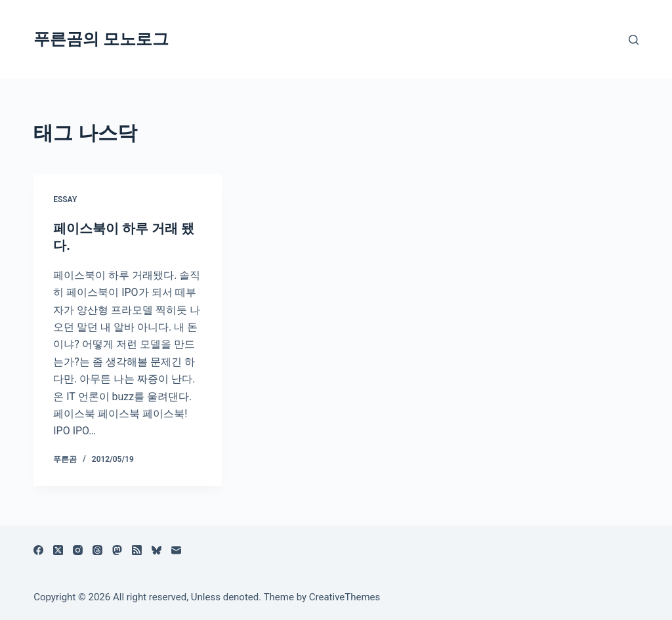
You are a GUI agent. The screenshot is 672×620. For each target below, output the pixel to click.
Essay (65, 199)
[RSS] (137, 550)
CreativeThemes (345, 597)
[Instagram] (78, 550)
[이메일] (176, 550)
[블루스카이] (157, 550)
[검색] (634, 40)
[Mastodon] (117, 550)
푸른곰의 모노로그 (101, 39)
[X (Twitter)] (58, 550)
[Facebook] (38, 550)
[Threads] (97, 550)
